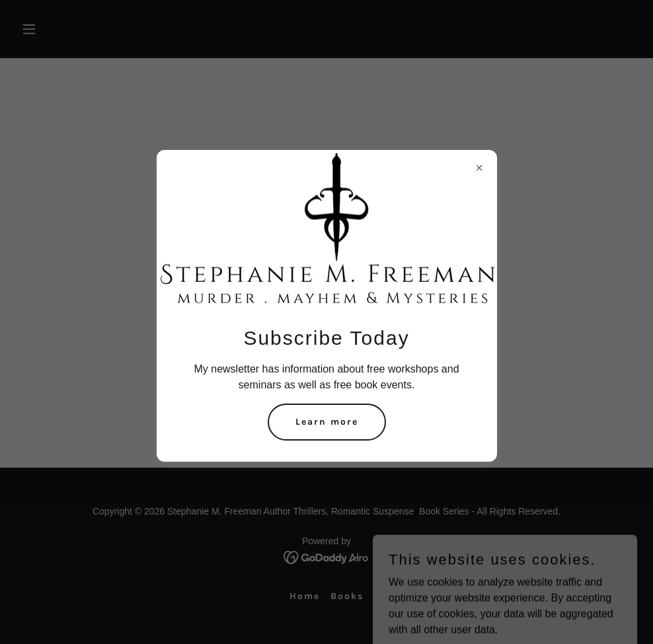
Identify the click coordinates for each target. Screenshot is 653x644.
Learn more (327, 422)
